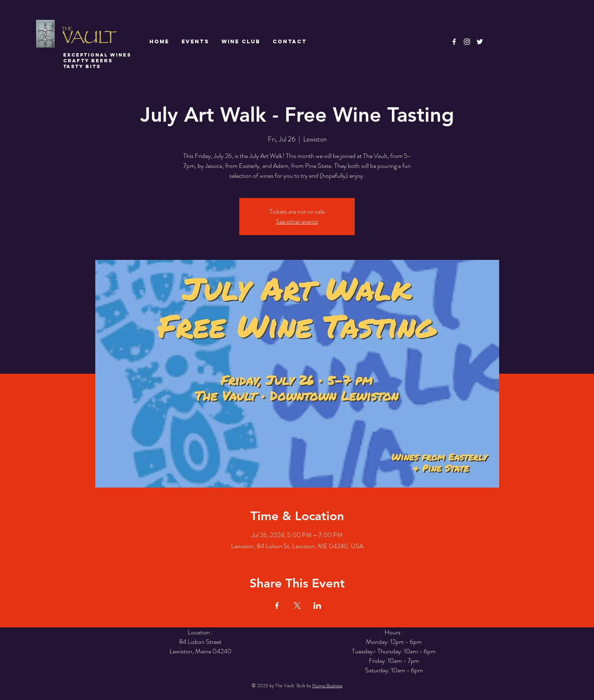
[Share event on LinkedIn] (317, 606)
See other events (297, 221)
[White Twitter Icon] (480, 42)
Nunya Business (327, 686)
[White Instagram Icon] (467, 42)
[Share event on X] (297, 606)
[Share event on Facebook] (277, 606)
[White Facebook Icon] (454, 42)
